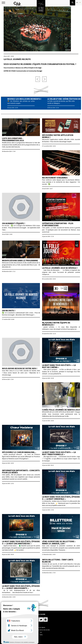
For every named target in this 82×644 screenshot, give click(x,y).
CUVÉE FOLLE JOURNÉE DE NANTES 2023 (61, 410)
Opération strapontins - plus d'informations (58, 224)
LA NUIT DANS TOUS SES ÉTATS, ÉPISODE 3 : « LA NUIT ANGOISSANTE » (21, 587)
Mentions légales (41, 627)
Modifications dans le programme (20, 261)
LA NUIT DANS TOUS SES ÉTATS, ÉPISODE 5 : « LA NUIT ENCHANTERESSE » (21, 543)
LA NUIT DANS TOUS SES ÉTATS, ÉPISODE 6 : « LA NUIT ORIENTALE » (61, 498)
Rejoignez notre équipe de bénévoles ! (56, 324)
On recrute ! (9, 311)
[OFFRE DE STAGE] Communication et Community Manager (23, 71)
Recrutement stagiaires (55, 178)
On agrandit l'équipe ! (14, 223)
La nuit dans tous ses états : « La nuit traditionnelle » (59, 453)
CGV (41, 632)
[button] (72, 3)
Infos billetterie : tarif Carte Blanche (58, 561)
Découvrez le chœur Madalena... (19, 452)
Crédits (41, 635)
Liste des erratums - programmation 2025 (13, 139)
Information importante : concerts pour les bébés (21, 472)
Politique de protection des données (41, 630)
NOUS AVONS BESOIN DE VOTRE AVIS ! (20, 368)
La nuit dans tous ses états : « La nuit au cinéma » (59, 366)
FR (80, 2)
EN (77, 2)
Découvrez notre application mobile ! (58, 136)
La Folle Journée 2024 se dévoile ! (60, 268)
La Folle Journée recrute (17, 59)
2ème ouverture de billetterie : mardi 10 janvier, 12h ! (59, 543)
